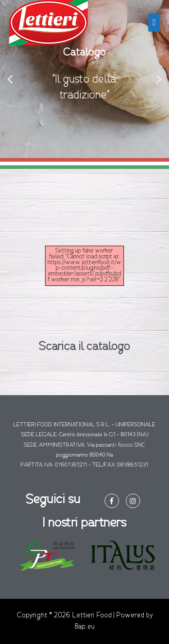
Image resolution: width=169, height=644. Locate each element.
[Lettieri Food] (48, 23)
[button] (10, 79)
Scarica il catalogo (84, 347)
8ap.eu (84, 627)
